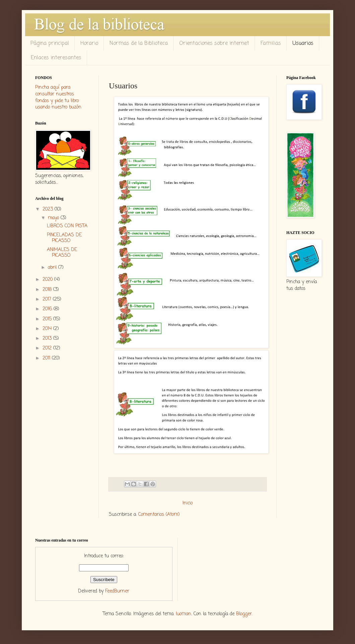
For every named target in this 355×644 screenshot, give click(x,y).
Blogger (244, 614)
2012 (48, 348)
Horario (89, 44)
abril (53, 268)
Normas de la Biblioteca (139, 44)
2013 (48, 339)
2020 (48, 280)
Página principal (50, 44)
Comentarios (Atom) (159, 515)
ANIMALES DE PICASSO (62, 253)
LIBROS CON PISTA (67, 226)
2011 (47, 358)
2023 (49, 209)
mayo (54, 218)
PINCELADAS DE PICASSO (64, 238)
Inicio (188, 503)
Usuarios (303, 44)
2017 (48, 299)
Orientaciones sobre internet (214, 44)
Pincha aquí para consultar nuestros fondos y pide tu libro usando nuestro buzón (58, 97)
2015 (48, 319)
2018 (48, 290)
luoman (184, 614)
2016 (48, 309)
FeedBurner (117, 591)
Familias (271, 44)
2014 (48, 329)
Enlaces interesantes (56, 58)
